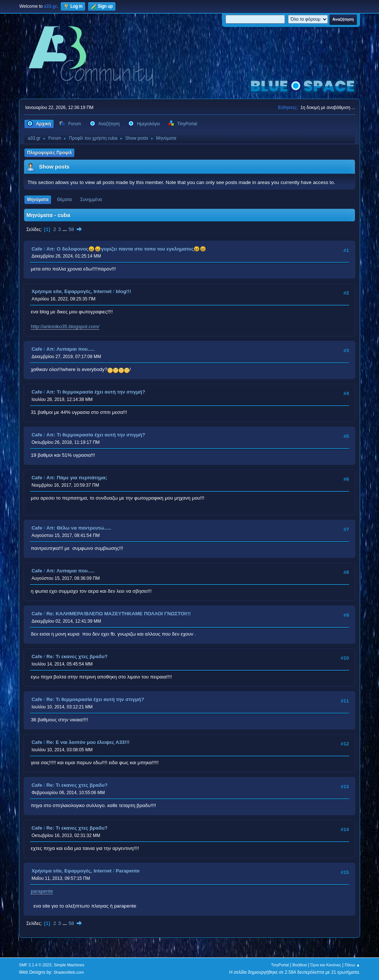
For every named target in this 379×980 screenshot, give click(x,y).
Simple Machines (69, 965)
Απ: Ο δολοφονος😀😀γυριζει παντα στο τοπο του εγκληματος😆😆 (126, 249)
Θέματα (64, 200)
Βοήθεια (300, 965)
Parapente (128, 871)
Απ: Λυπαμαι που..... (70, 349)
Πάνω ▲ (352, 965)
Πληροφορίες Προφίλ (49, 153)
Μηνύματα (38, 200)
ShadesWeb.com (69, 972)
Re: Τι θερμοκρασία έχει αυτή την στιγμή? (95, 699)
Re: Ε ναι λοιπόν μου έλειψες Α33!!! (88, 742)
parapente (42, 891)
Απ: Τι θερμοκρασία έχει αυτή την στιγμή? (96, 392)
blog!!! (123, 291)
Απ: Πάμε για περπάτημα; (77, 478)
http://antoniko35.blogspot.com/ (65, 326)
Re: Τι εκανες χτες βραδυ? (77, 656)
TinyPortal (280, 965)
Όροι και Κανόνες (326, 965)
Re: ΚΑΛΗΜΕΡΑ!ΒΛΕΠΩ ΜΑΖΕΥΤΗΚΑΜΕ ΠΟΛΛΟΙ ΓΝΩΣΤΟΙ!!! (118, 614)
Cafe (37, 249)
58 (71, 229)
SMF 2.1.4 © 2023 (35, 965)
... (65, 229)
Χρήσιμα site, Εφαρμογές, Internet (71, 291)
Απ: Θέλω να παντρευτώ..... (79, 528)
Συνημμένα (91, 200)
